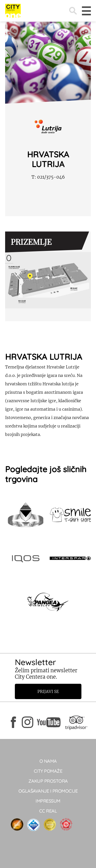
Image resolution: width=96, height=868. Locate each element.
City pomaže (48, 771)
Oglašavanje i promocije (48, 791)
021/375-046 (48, 177)
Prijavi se (48, 691)
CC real (48, 811)
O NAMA (48, 761)
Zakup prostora (48, 781)
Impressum (48, 801)
